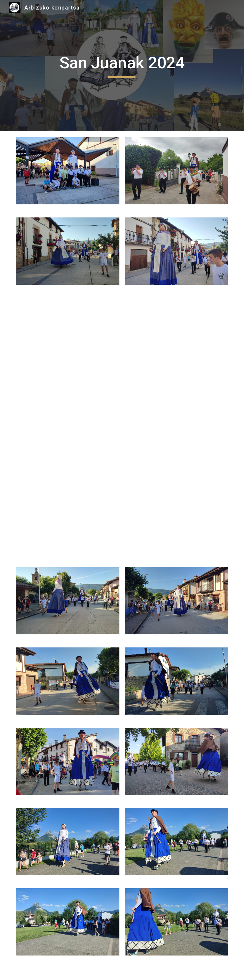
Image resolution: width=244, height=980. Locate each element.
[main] (122, 65)
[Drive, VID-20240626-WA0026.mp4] (68, 426)
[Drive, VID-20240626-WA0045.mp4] (177, 336)
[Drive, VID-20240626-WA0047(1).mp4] (68, 336)
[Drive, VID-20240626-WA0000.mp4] (68, 516)
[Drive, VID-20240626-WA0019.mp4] (177, 426)
